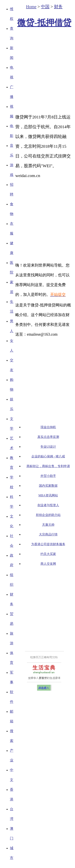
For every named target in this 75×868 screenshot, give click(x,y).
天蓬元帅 (48, 525)
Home (31, 7)
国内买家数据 (48, 486)
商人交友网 (48, 564)
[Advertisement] (37, 71)
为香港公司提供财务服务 (48, 544)
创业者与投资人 (48, 505)
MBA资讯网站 (48, 495)
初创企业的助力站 (48, 515)
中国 (45, 7)
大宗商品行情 (48, 534)
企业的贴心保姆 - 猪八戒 (48, 456)
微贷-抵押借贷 (44, 23)
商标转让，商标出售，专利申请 (48, 466)
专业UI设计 (48, 447)
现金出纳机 (48, 427)
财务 (58, 7)
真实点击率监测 (48, 437)
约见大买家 (48, 554)
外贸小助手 (48, 476)
